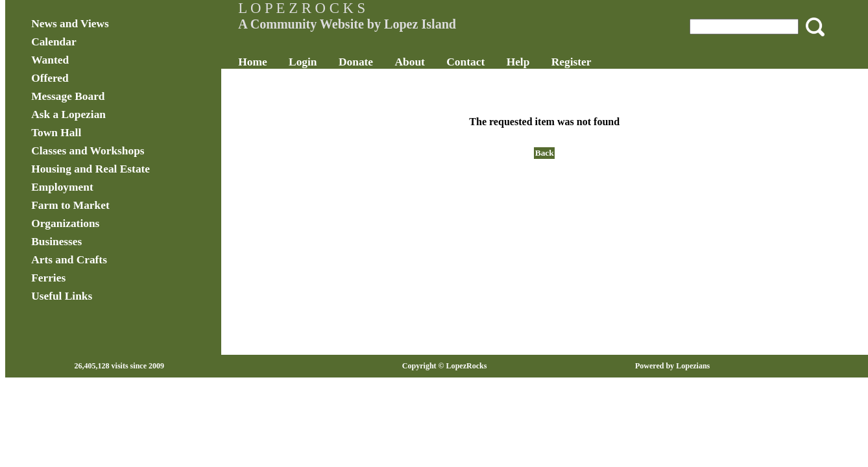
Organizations (109, 223)
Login (324, 62)
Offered (93, 78)
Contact (488, 62)
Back (534, 153)
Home (274, 62)
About (431, 62)
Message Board (111, 96)
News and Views (114, 24)
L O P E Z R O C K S (324, 8)
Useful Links (105, 296)
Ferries (92, 278)
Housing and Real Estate (134, 169)
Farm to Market (114, 205)
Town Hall (100, 133)
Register (593, 62)
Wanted (93, 60)
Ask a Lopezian (112, 114)
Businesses (100, 242)
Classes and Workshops (131, 151)
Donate (377, 62)
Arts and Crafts (113, 260)
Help (540, 62)
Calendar (97, 42)
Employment (106, 187)
